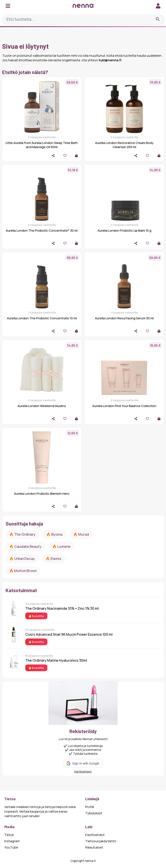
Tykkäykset (94, 813)
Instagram (12, 841)
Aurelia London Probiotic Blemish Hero (42, 494)
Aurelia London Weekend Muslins (42, 406)
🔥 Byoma (54, 534)
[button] (83, 763)
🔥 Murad (81, 534)
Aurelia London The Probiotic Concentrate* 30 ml (42, 230)
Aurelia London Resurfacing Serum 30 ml (124, 318)
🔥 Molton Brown (23, 571)
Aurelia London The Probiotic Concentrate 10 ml (42, 318)
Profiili (90, 807)
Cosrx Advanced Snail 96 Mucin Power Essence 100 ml (69, 634)
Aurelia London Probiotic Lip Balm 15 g (124, 230)
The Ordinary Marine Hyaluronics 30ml (56, 660)
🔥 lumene (61, 546)
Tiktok (9, 835)
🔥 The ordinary (22, 534)
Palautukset (94, 847)
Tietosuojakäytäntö (101, 841)
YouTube (11, 847)
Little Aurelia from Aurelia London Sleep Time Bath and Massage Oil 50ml (42, 145)
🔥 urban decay (22, 559)
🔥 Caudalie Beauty (25, 546)
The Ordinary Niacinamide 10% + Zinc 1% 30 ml (62, 608)
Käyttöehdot (83, 771)
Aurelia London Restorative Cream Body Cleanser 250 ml (124, 145)
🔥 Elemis (53, 559)
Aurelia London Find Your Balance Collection (124, 406)
